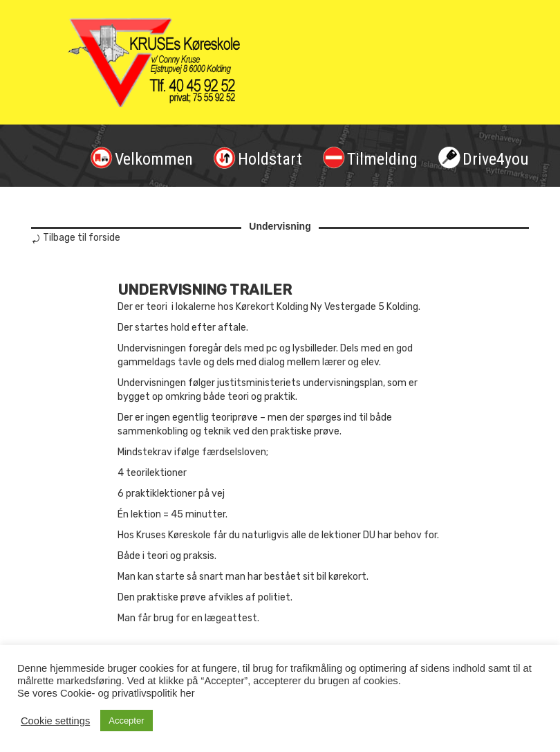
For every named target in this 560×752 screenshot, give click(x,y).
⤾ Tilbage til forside (76, 238)
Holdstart (258, 158)
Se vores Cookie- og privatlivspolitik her (106, 693)
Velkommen (142, 158)
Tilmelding (370, 158)
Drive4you (484, 158)
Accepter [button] (126, 721)
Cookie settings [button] (55, 721)
